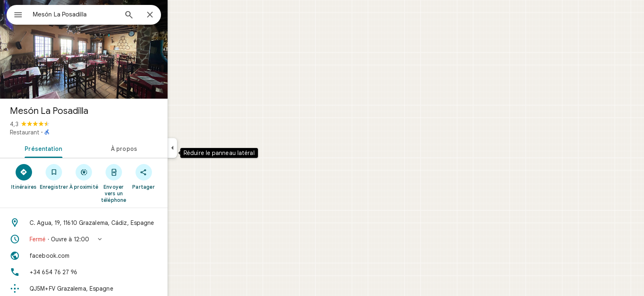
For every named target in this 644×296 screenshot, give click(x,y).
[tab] (71, 148)
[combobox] (97, 14)
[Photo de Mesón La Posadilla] (113, 49)
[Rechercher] (159, 16)
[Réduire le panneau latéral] (202, 148)
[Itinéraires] (54, 176)
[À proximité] (114, 176)
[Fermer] (179, 15)
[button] (113, 239)
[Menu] (15, 14)
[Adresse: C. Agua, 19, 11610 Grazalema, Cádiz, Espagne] (113, 223)
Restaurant (54, 132)
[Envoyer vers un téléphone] (143, 183)
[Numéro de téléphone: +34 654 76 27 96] (113, 272)
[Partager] (173, 176)
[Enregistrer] (84, 176)
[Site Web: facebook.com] (113, 256)
